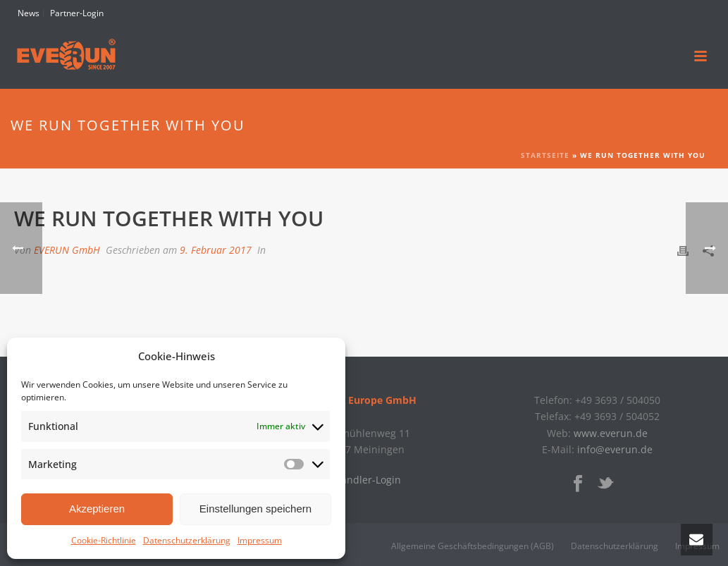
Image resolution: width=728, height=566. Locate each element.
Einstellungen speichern (255, 509)
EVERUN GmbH (67, 250)
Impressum (260, 540)
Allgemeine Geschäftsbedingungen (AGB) (473, 546)
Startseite (545, 155)
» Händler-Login (364, 480)
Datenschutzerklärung (187, 540)
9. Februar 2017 (216, 250)
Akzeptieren (97, 509)
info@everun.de (615, 449)
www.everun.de (611, 433)
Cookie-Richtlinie (104, 540)
